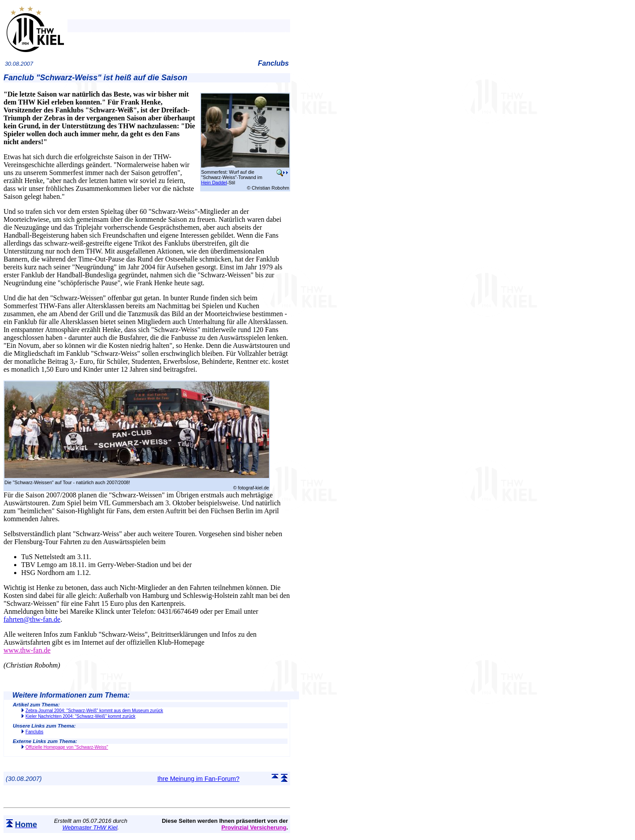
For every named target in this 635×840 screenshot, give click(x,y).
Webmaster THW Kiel (90, 827)
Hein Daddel (214, 183)
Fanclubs (35, 732)
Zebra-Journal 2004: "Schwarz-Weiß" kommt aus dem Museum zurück (94, 711)
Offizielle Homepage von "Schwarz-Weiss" (67, 747)
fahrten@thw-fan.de (32, 619)
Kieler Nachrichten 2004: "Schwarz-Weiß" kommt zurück (80, 716)
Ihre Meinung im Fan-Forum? (198, 779)
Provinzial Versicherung (254, 827)
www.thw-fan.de (27, 650)
